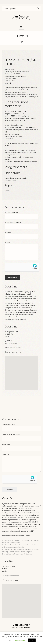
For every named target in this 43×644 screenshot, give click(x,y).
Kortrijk (23, 540)
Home (19, 42)
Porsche (37, 508)
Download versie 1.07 (12, 180)
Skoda (30, 517)
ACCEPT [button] (32, 640)
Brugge (17, 540)
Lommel (17, 552)
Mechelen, (28, 549)
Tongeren (29, 552)
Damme (17, 542)
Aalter (23, 547)
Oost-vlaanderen (8, 545)
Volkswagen (29, 508)
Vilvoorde (29, 554)
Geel (19, 549)
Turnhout (14, 549)
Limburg (5, 552)
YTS (23, 152)
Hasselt (11, 552)
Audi (22, 508)
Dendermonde (24, 545)
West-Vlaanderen (8, 540)
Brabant (5, 554)
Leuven (11, 554)
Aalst (31, 545)
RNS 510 (31, 522)
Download (8, 191)
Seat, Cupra (21, 517)
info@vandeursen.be (14, 348)
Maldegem (12, 547)
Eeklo (18, 547)
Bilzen (23, 552)
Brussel (22, 554)
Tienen (17, 554)
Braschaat (36, 549)
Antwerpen (6, 549)
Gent (16, 545)
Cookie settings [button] (19, 640)
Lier (23, 549)
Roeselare (30, 540)
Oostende (10, 542)
